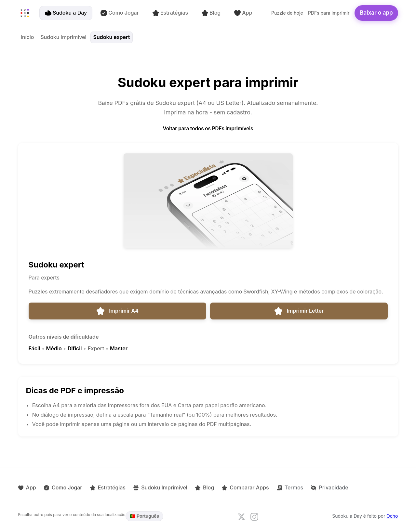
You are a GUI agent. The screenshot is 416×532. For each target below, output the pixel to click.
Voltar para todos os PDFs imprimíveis (208, 129)
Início (27, 37)
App (243, 13)
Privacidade (329, 487)
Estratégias (170, 13)
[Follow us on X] (241, 517)
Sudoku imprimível (63, 37)
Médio (54, 348)
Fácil (34, 348)
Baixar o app (376, 13)
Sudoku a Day (66, 13)
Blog (211, 13)
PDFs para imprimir (329, 13)
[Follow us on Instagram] (254, 517)
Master (119, 348)
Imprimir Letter (299, 311)
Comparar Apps (245, 487)
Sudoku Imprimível (160, 487)
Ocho (392, 516)
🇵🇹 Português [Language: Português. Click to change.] (144, 516)
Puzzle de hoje (287, 13)
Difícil (75, 348)
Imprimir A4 (117, 311)
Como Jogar (120, 13)
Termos (289, 487)
